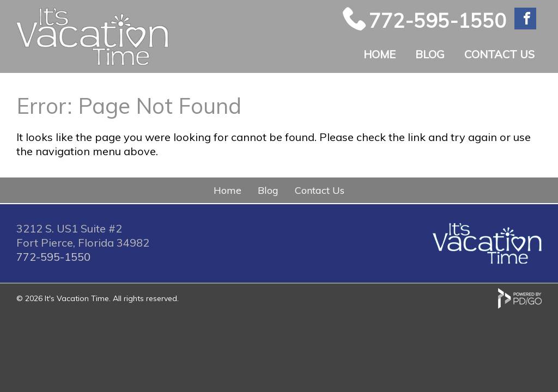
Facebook (525, 19)
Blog (430, 54)
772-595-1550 (438, 20)
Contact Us (499, 54)
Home (380, 54)
